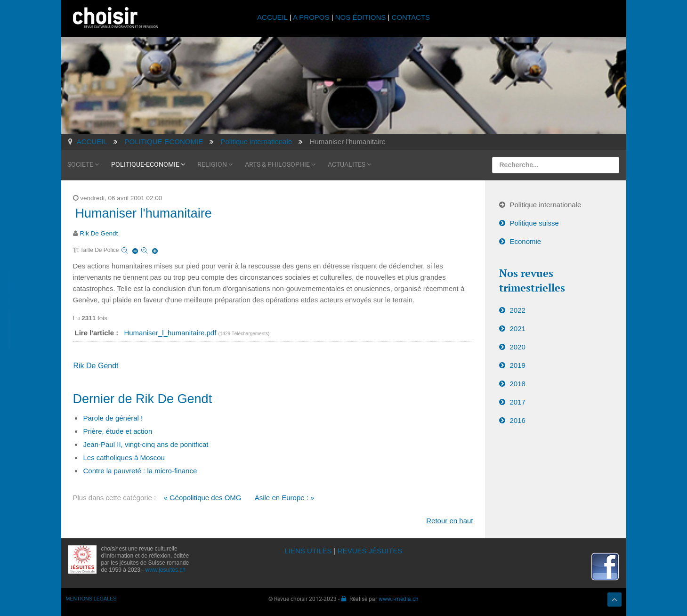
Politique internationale (546, 205)
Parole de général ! (113, 418)
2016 (518, 420)
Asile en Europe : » (285, 498)
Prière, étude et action (118, 431)
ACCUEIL (273, 17)
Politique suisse (534, 223)
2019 (518, 365)
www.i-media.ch (399, 599)
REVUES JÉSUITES (370, 551)
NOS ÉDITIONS (361, 17)
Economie (526, 241)
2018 (518, 384)
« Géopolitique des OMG (202, 498)
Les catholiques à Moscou (124, 458)
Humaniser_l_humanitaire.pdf (171, 333)
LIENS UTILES (308, 551)
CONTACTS (411, 17)
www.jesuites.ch (166, 570)
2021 (518, 328)
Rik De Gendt (99, 233)
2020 (518, 347)
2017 (518, 402)
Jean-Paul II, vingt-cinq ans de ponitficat (146, 444)
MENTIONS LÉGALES (91, 599)
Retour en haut (449, 521)
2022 (518, 310)
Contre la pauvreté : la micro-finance (140, 471)
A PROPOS (311, 17)
